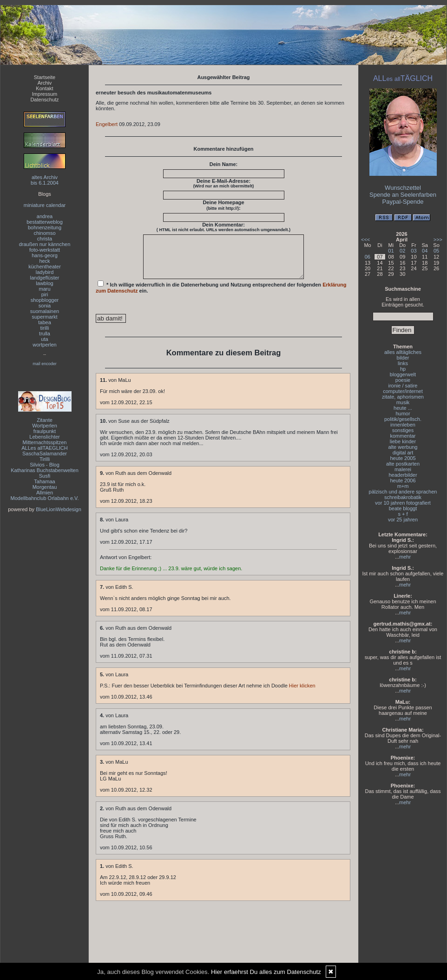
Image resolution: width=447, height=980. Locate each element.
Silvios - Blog (45, 465)
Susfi (45, 476)
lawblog (44, 283)
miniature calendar (45, 205)
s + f (403, 514)
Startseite (45, 77)
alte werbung (403, 447)
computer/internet (403, 391)
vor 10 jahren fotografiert (403, 503)
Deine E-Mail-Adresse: (224, 183)
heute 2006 (403, 480)
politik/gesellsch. (403, 419)
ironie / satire (403, 386)
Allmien (45, 493)
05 (436, 251)
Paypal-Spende (403, 202)
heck (44, 261)
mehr (405, 557)
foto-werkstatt (45, 250)
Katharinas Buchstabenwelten (45, 470)
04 (425, 251)
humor (403, 413)
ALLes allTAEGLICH (44, 448)
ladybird (45, 272)
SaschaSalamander (45, 453)
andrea (45, 216)
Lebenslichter (44, 437)
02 (402, 251)
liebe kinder (403, 441)
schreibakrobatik (403, 497)
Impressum (45, 94)
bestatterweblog (45, 222)
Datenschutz (44, 100)
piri (45, 294)
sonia (45, 306)
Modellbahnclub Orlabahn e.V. (45, 498)
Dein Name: (224, 164)
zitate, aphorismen (403, 397)
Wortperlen (45, 426)
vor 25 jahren (403, 520)
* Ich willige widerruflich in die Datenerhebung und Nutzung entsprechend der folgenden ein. (221, 295)
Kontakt (44, 88)
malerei (403, 469)
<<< (365, 240)
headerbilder (403, 475)
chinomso (44, 233)
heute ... (403, 408)
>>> (438, 240)
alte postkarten (403, 464)
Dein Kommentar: (223, 227)
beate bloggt (403, 508)
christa (45, 239)
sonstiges (403, 430)
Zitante (45, 420)
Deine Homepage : (223, 205)
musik (403, 402)
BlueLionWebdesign (59, 509)
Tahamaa (44, 481)
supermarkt (44, 317)
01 (391, 251)
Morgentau (45, 487)
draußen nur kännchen (45, 244)
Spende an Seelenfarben (403, 195)
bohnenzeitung (45, 227)
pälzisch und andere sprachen (403, 492)
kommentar (403, 436)
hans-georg (45, 255)
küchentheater (45, 267)
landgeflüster (45, 278)
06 (368, 257)
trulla (45, 333)
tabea (45, 322)
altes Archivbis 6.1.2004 (45, 180)
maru (44, 289)
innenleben (403, 425)
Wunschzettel (403, 188)
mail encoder (45, 364)
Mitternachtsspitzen (45, 442)
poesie (403, 380)
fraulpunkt (45, 431)
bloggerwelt (403, 374)
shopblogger (45, 300)
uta (44, 339)
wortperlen (44, 345)
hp (403, 369)
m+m (403, 486)
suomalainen (45, 311)
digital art (403, 453)
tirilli (45, 328)
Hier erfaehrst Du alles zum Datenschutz (266, 972)
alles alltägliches (403, 352)
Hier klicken (302, 694)
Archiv (45, 83)
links (403, 363)
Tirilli (45, 459)
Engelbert (107, 124)
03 (414, 251)
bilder (403, 358)
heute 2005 (403, 458)
